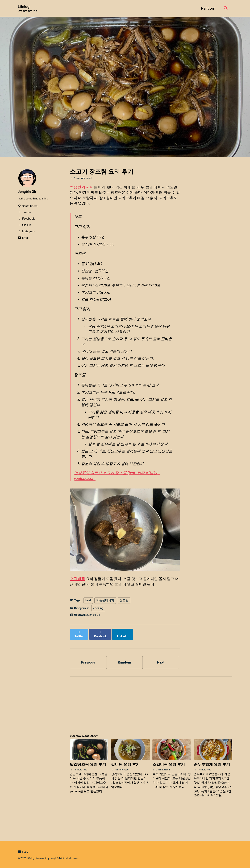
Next (161, 682)
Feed (23, 852)
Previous (88, 682)
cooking (98, 631)
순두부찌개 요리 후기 (212, 785)
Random (207, 8)
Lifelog (28, 9)
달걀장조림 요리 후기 (88, 785)
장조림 (124, 623)
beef (88, 623)
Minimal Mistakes (70, 858)
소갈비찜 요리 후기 (169, 785)
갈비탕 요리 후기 (125, 785)
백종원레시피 (105, 623)
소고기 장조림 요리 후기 (102, 172)
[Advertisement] (151, 724)
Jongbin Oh (28, 192)
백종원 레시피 (82, 187)
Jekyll (54, 858)
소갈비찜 (77, 601)
